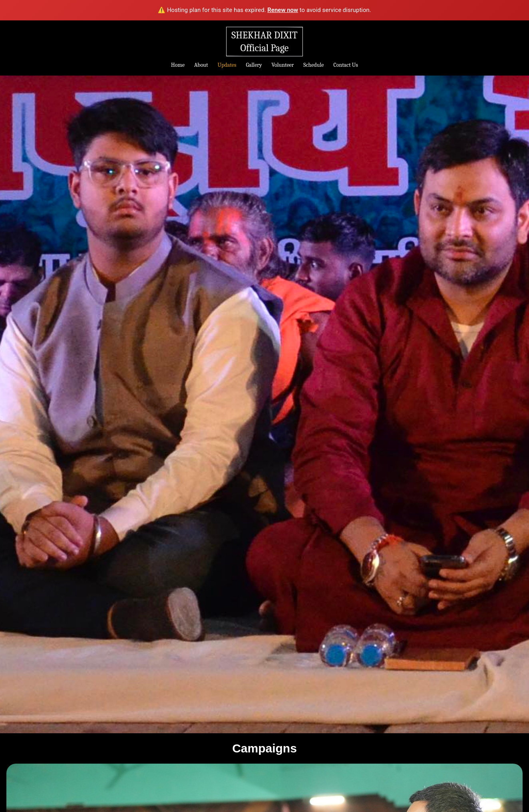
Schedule (314, 65)
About (201, 65)
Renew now (283, 10)
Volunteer (283, 65)
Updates (227, 65)
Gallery (254, 65)
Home (178, 65)
